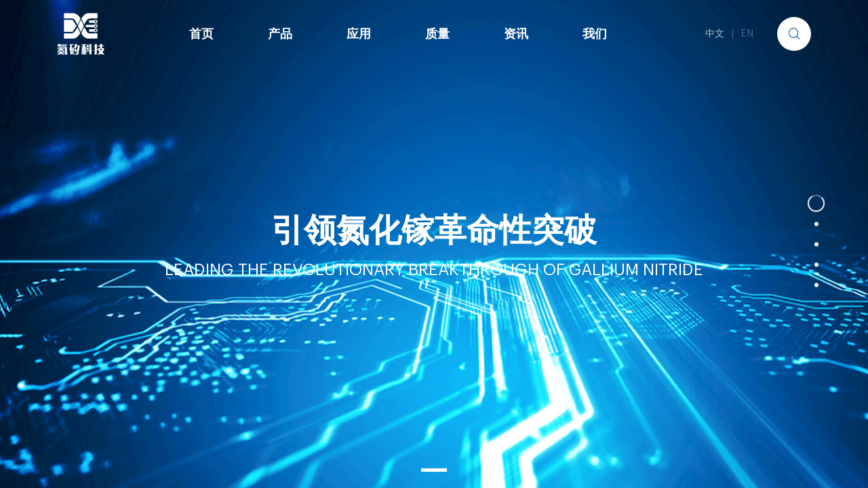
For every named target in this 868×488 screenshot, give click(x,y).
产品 (280, 34)
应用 (359, 34)
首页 (201, 34)
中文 (715, 34)
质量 (437, 34)
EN (747, 34)
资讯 (516, 34)
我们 (595, 34)
